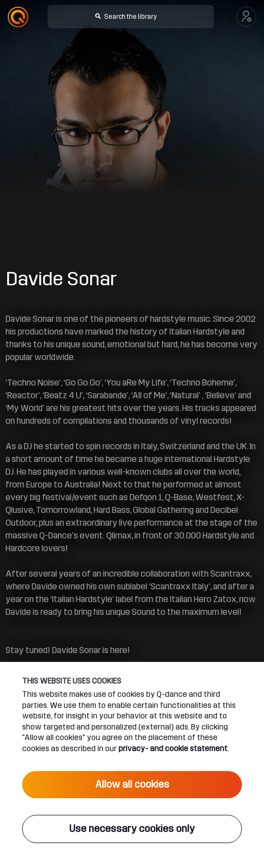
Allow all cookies (132, 784)
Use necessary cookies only (132, 829)
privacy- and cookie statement (173, 748)
